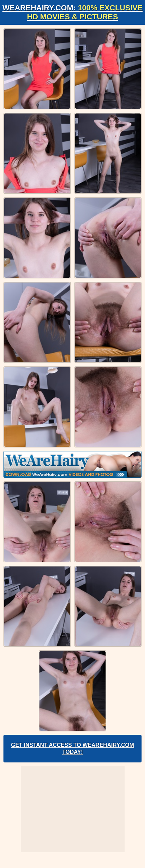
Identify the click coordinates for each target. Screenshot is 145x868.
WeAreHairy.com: (72, 12)
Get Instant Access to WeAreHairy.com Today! (73, 748)
